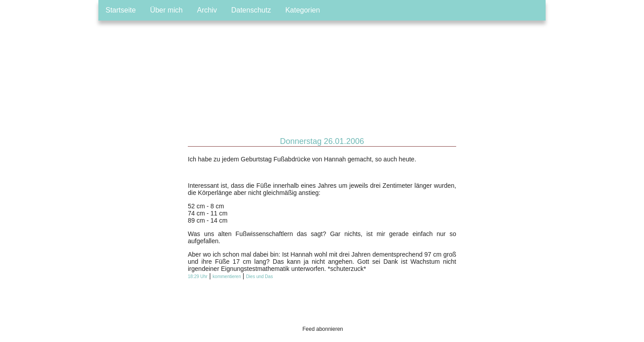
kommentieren (227, 277)
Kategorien (303, 10)
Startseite (121, 10)
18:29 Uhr (198, 277)
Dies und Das (259, 277)
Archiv (207, 10)
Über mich (167, 10)
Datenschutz (251, 10)
